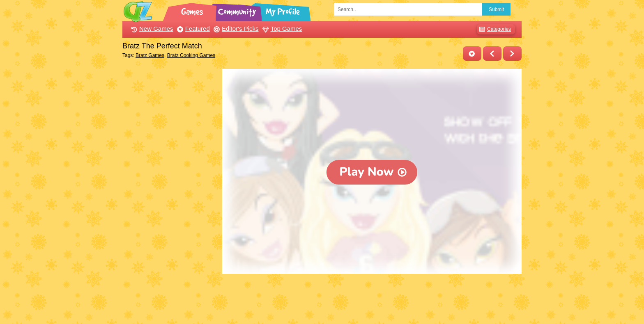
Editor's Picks (235, 29)
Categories (494, 29)
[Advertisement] (170, 192)
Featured (192, 29)
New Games (151, 29)
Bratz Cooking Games (191, 55)
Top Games (281, 29)
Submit (496, 9)
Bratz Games (150, 55)
